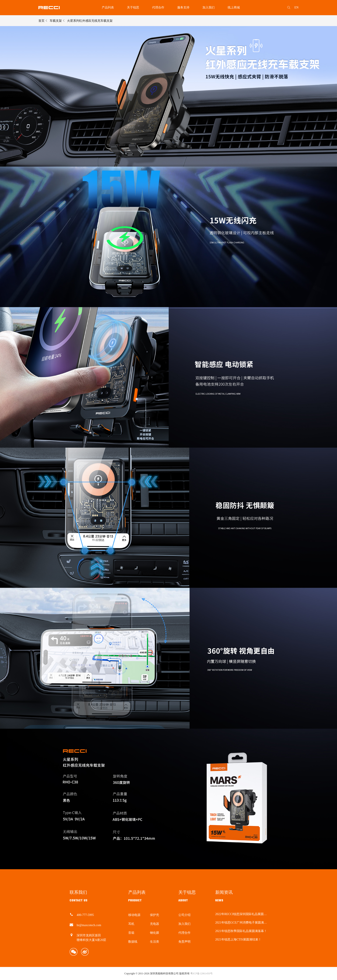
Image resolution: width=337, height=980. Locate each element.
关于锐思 (133, 7)
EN (297, 7)
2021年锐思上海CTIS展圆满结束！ (238, 940)
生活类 (155, 942)
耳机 (131, 924)
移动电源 (134, 915)
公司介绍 (184, 915)
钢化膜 (155, 933)
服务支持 (183, 7)
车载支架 (56, 21)
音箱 (131, 933)
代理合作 (158, 7)
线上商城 (234, 7)
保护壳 (155, 915)
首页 (41, 21)
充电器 (155, 924)
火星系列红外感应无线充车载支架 (90, 21)
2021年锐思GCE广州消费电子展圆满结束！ (241, 923)
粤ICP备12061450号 (201, 973)
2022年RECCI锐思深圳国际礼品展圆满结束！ (241, 914)
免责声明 (184, 942)
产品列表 (108, 7)
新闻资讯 (224, 892)
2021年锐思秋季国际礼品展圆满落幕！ (241, 931)
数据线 (133, 942)
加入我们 (209, 7)
